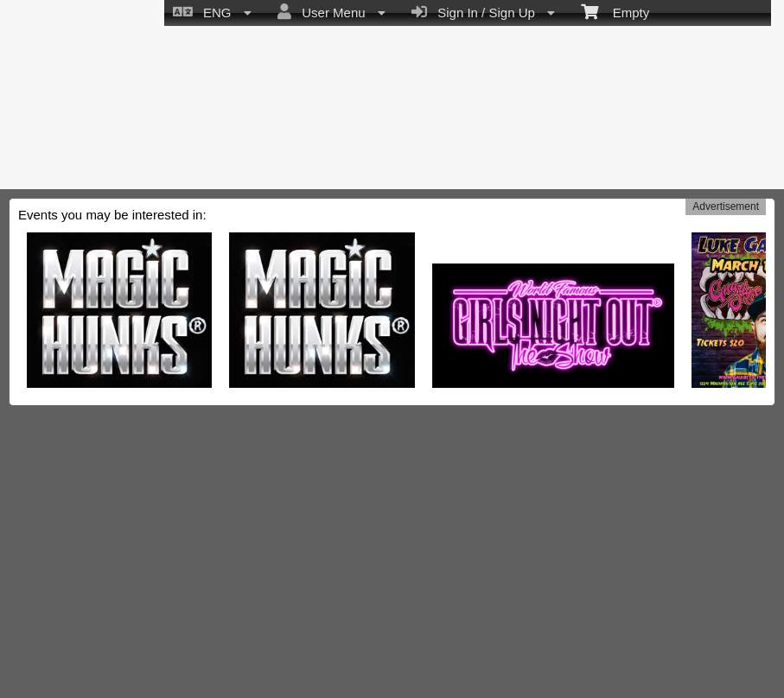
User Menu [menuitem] (331, 12)
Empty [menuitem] (615, 11)
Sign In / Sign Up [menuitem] (483, 12)
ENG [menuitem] (212, 12)
